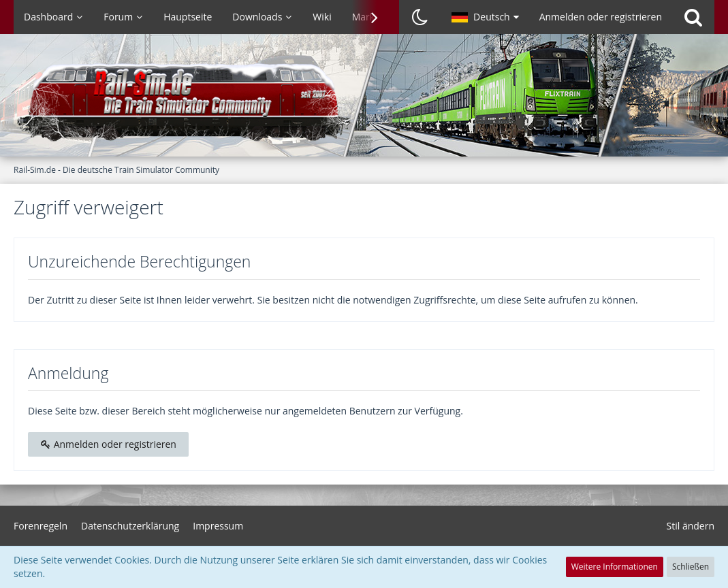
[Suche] (693, 17)
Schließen (691, 567)
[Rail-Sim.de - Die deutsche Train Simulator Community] (364, 102)
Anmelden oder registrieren (601, 17)
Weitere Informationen (615, 567)
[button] (485, 17)
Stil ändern (691, 526)
